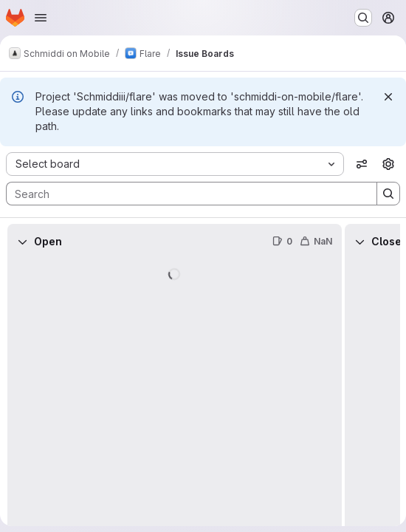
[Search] (184, 194)
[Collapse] (22, 242)
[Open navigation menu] (41, 18)
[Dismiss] (388, 97)
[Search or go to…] (363, 18)
